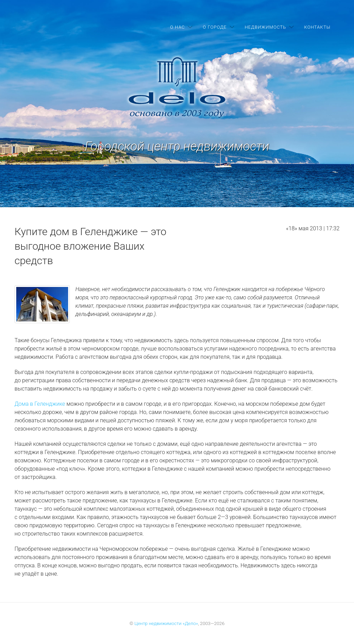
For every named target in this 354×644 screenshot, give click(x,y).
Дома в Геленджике (40, 404)
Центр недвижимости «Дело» (166, 623)
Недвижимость (265, 27)
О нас (178, 27)
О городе (215, 27)
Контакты (317, 27)
